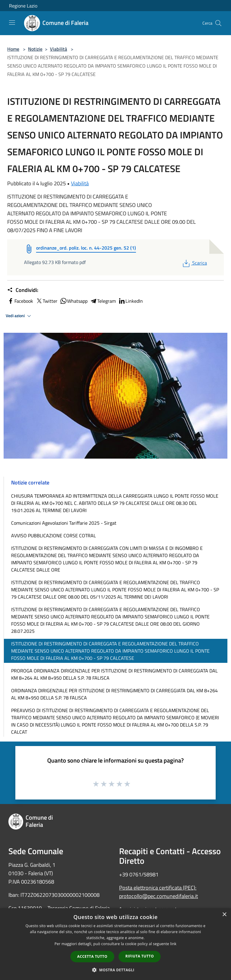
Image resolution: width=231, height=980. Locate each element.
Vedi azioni (19, 316)
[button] (115, 970)
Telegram (103, 301)
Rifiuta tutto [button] (140, 956)
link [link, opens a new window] (173, 944)
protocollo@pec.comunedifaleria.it (159, 896)
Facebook (20, 301)
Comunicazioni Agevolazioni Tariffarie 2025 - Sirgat (64, 523)
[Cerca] (218, 23)
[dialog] (115, 944)
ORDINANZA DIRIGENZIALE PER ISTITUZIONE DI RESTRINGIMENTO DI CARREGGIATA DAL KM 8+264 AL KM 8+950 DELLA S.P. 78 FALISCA (114, 694)
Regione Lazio (23, 6)
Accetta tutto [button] (92, 956)
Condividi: (23, 290)
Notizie (35, 49)
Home (13, 49)
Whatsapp (74, 301)
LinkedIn (131, 301)
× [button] (224, 915)
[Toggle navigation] (12, 23)
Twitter (46, 301)
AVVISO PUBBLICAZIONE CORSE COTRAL (54, 536)
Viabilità (59, 49)
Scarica (194, 263)
